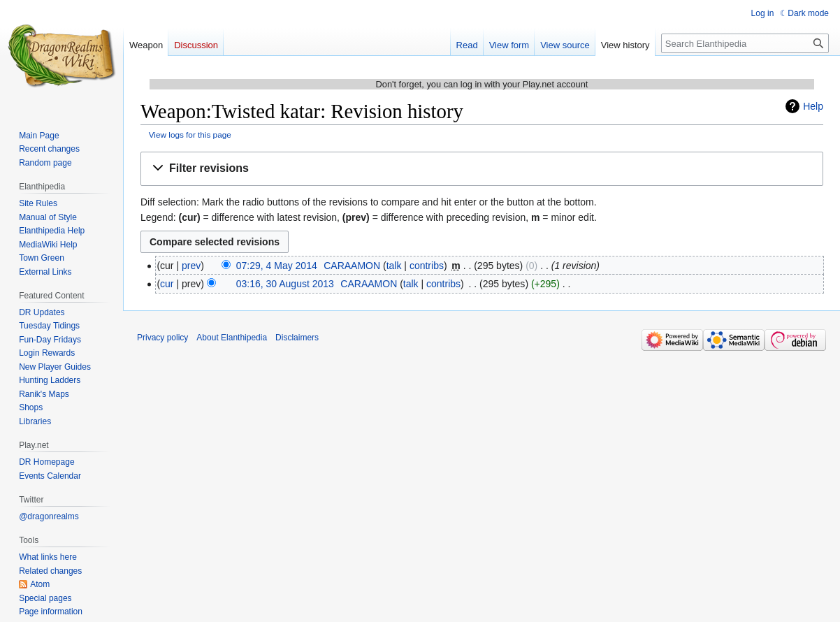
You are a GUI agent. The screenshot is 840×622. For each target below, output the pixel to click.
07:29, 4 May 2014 (277, 266)
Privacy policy (162, 338)
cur (167, 284)
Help (813, 106)
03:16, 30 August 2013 (285, 284)
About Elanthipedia (232, 338)
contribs (427, 266)
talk (394, 266)
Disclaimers (297, 338)
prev (191, 266)
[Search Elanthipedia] (745, 43)
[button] (482, 169)
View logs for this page (190, 135)
